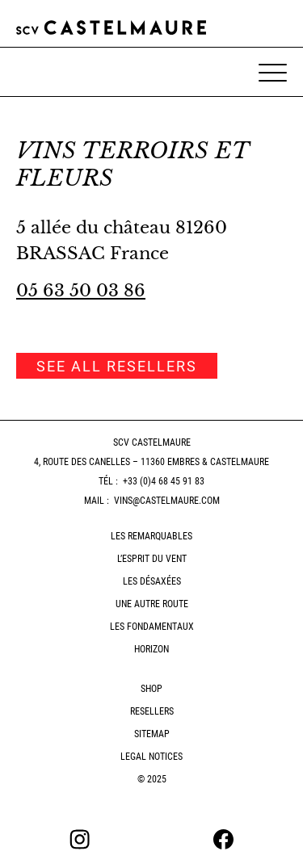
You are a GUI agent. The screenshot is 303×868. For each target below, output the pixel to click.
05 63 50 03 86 (81, 291)
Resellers (152, 711)
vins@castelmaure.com (167, 501)
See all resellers (117, 366)
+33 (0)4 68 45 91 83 (164, 481)
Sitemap (152, 734)
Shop (151, 689)
